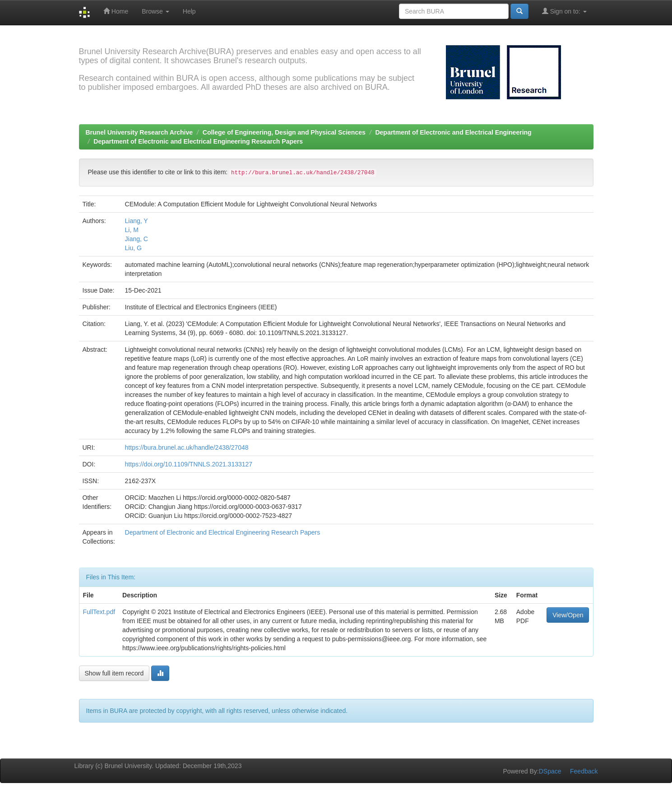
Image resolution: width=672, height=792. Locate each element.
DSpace (550, 771)
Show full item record (114, 673)
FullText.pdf (99, 612)
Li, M (132, 230)
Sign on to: (564, 11)
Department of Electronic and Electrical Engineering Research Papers (198, 141)
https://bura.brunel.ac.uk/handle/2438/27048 (187, 447)
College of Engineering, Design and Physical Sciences (284, 132)
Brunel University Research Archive (139, 132)
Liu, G (133, 248)
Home (116, 11)
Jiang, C (137, 239)
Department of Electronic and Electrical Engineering (453, 132)
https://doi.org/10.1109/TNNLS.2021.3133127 (189, 464)
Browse (155, 11)
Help (189, 11)
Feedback (584, 771)
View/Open (568, 615)
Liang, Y (137, 221)
